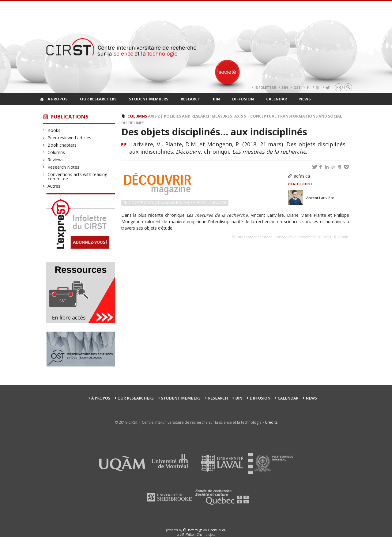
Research (191, 99)
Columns (56, 152)
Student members (149, 99)
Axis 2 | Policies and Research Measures (190, 116)
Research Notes (64, 167)
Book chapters (62, 145)
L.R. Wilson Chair (192, 535)
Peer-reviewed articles (70, 138)
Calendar (277, 99)
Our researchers (98, 99)
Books (54, 130)
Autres (54, 186)
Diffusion (243, 99)
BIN (285, 87)
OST (297, 87)
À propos (58, 99)
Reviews (56, 160)
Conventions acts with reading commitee (77, 176)
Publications (70, 116)
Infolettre (265, 87)
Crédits (271, 422)
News (305, 99)
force (195, 530)
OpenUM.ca (217, 530)
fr (339, 87)
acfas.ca (302, 176)
